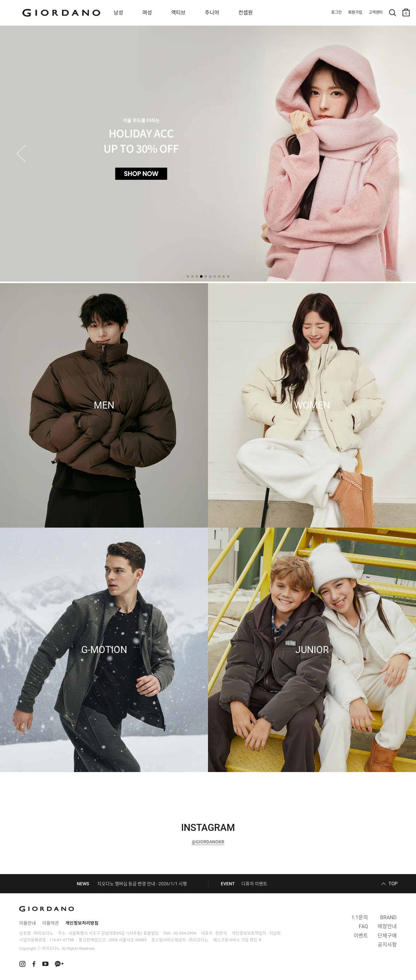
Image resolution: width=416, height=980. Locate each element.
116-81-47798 (61, 940)
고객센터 (376, 12)
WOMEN (312, 405)
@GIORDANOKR (208, 842)
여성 (147, 13)
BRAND (388, 917)
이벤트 (361, 936)
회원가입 (355, 12)
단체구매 (387, 936)
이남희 (275, 933)
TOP (393, 884)
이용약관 (51, 923)
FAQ (363, 926)
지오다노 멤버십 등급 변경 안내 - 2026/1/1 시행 (142, 884)
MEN (104, 405)
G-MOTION (104, 650)
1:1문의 (360, 917)
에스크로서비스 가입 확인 (235, 940)
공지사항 (387, 945)
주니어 (212, 13)
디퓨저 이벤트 (254, 884)
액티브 (178, 13)
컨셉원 (246, 13)
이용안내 (28, 923)
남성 (118, 13)
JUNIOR (312, 650)
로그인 (336, 12)
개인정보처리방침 (82, 923)
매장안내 (387, 926)
